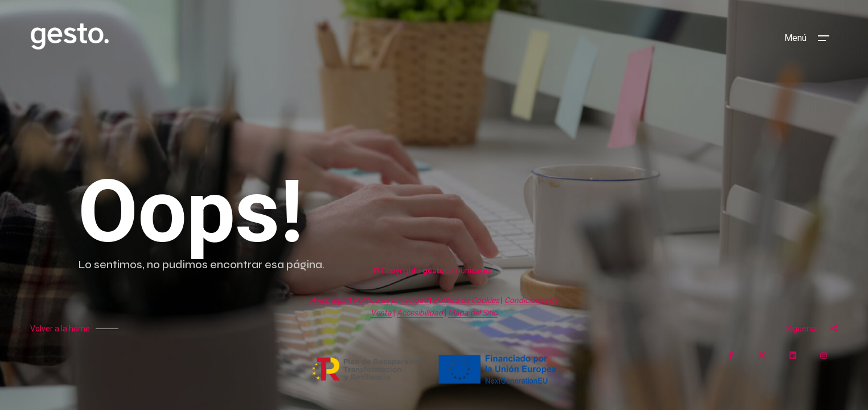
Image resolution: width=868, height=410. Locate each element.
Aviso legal (330, 300)
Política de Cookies (466, 300)
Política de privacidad (391, 300)
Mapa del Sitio (473, 313)
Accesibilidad (420, 313)
